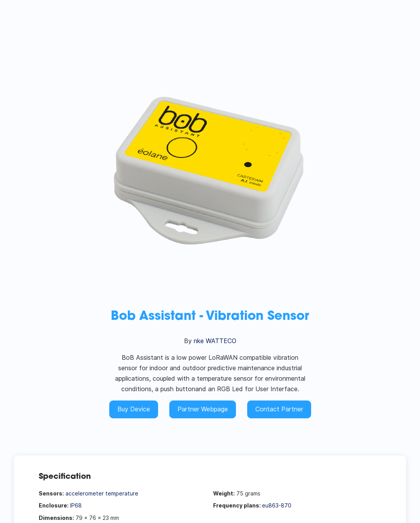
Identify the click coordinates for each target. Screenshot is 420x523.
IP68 (76, 505)
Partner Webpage (203, 409)
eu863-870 (277, 505)
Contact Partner (279, 409)
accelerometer (85, 493)
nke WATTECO (215, 341)
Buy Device (134, 409)
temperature (122, 493)
